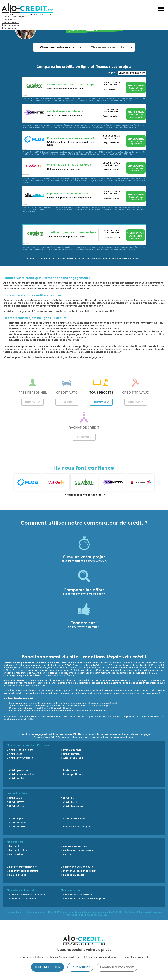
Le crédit (14, 846)
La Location (16, 854)
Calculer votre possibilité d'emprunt (84, 899)
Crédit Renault (18, 827)
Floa (27, 482)
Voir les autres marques (77, 827)
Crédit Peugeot (18, 823)
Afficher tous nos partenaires (84, 495)
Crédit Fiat (69, 798)
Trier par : (111, 73)
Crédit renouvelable (21, 758)
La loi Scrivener (18, 875)
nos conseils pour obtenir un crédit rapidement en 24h (80, 311)
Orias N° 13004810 (97, 915)
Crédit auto (8, 20)
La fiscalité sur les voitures (79, 851)
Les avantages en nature (24, 871)
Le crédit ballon (18, 850)
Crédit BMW (16, 802)
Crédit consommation (22, 774)
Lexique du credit (73, 875)
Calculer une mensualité (78, 895)
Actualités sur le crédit (23, 899)
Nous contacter (14, 912)
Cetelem (84, 482)
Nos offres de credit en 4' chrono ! (28, 745)
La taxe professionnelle (23, 867)
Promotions (9, 28)
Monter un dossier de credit (80, 871)
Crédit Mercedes (73, 806)
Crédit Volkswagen (74, 819)
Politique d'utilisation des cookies (144, 912)
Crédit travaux (10, 22)
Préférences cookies (72, 915)
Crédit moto (16, 778)
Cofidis (56, 482)
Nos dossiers (15, 842)
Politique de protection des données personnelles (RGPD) (89, 912)
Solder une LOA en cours (78, 867)
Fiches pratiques (73, 774)
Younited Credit (112, 482)
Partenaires (70, 770)
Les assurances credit (76, 847)
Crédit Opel (16, 819)
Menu (161, 9)
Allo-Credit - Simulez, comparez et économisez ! (27, 9)
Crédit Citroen (18, 806)
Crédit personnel (19, 770)
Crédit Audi (16, 798)
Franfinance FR (141, 482)
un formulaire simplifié (41, 326)
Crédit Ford (70, 802)
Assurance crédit (73, 758)
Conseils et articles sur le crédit (28, 895)
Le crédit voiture (17, 793)
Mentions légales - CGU (40, 912)
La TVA (67, 855)
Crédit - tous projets (14, 17)
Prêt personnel (11, 25)
